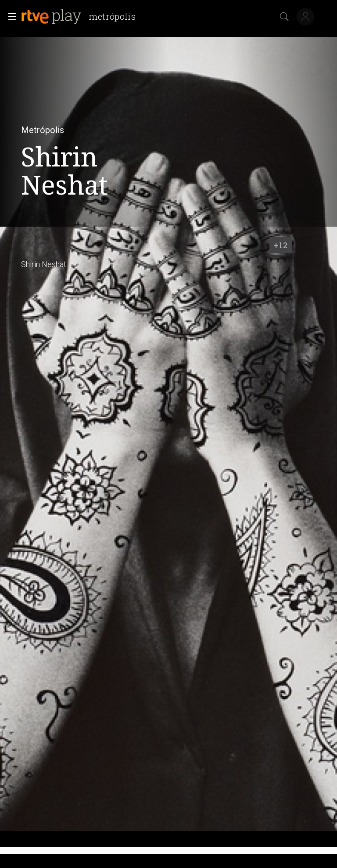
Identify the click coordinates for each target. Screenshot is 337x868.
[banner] (82, 17)
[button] (10, 17)
